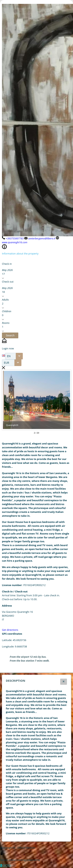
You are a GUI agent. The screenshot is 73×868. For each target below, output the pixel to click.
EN (9, 356)
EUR (7, 363)
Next (65, 400)
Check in (7, 264)
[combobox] (14, 356)
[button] (10, 335)
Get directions (10, 630)
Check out (8, 282)
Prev (8, 400)
